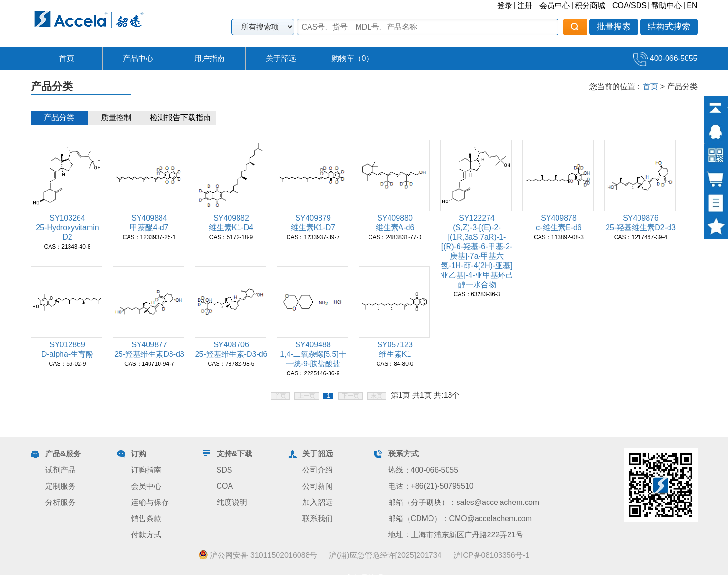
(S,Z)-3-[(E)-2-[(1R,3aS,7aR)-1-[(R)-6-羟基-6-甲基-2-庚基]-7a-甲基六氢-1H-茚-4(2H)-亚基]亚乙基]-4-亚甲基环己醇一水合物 (477, 256)
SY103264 (67, 218)
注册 (525, 5)
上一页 (307, 396)
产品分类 (59, 117)
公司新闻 (318, 486)
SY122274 (477, 218)
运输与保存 (150, 502)
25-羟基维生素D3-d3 (149, 354)
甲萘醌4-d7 (149, 227)
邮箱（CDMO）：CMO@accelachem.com (460, 519)
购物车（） (353, 58)
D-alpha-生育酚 (67, 354)
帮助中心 (667, 5)
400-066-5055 (665, 58)
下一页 (350, 396)
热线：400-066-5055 (423, 470)
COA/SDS (629, 5)
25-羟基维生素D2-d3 (641, 227)
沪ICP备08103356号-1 (491, 555)
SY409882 (231, 218)
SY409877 (149, 345)
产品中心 (138, 58)
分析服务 (60, 502)
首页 (67, 58)
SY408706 (231, 345)
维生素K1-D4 (231, 227)
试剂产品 (60, 470)
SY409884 (149, 218)
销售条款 (146, 519)
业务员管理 (364, 578)
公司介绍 (318, 470)
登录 (505, 5)
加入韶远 (318, 502)
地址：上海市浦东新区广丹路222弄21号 (456, 535)
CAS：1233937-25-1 (149, 237)
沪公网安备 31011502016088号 (258, 555)
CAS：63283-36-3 (477, 294)
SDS (224, 470)
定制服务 (60, 486)
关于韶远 (281, 58)
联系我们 (318, 519)
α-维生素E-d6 (558, 227)
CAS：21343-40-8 (67, 247)
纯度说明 (232, 502)
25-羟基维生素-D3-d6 (231, 354)
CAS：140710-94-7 (149, 364)
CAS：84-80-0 (395, 364)
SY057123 (395, 345)
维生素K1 (395, 354)
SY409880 (395, 218)
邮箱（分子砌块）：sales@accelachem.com (464, 502)
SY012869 (67, 345)
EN (692, 5)
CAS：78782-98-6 (231, 364)
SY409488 (313, 345)
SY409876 (641, 218)
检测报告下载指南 (180, 117)
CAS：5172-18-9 (231, 237)
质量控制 (116, 117)
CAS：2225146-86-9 (313, 373)
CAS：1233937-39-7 (313, 237)
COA (225, 486)
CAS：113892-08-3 (559, 237)
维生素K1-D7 (313, 227)
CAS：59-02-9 (67, 364)
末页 (377, 396)
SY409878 (559, 218)
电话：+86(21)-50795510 (431, 486)
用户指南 (209, 58)
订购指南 (146, 470)
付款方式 (146, 535)
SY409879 (313, 218)
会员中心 (555, 5)
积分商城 (590, 5)
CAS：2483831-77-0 (395, 237)
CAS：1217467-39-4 (641, 237)
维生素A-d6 (395, 227)
